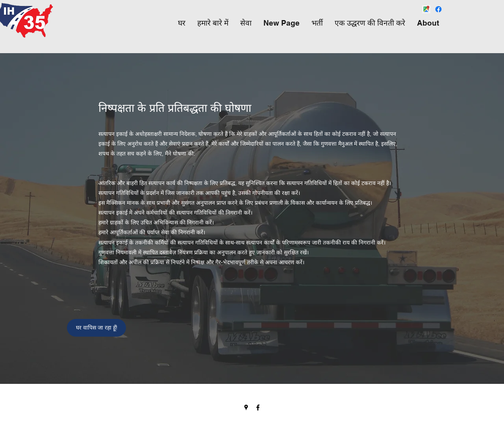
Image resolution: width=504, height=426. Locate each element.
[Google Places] (246, 407)
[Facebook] (438, 9)
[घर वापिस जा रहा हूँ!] (96, 328)
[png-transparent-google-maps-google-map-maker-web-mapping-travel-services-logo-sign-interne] (426, 9)
